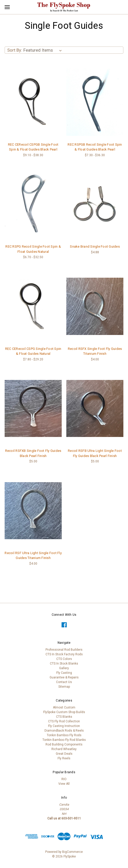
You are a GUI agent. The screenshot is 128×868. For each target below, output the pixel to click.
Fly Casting (64, 673)
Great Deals (64, 754)
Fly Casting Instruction (64, 726)
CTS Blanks (64, 717)
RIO (64, 779)
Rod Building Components (64, 744)
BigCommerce (72, 852)
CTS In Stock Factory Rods (64, 654)
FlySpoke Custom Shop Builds (64, 712)
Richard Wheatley (64, 749)
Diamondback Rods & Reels (64, 731)
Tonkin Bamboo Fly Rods (64, 735)
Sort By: (15, 50)
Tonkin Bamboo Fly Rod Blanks (64, 740)
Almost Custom (64, 707)
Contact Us (64, 682)
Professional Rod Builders (64, 650)
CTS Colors (64, 659)
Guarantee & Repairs (64, 677)
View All (64, 784)
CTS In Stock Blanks (64, 664)
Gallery (64, 668)
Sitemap (64, 687)
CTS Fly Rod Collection (64, 721)
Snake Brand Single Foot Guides (95, 246)
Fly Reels (64, 758)
